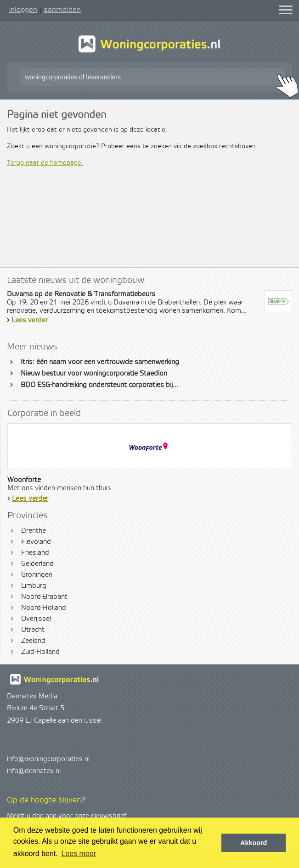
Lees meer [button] (79, 854)
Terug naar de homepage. (45, 163)
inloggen (23, 10)
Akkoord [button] (254, 843)
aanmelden (62, 10)
